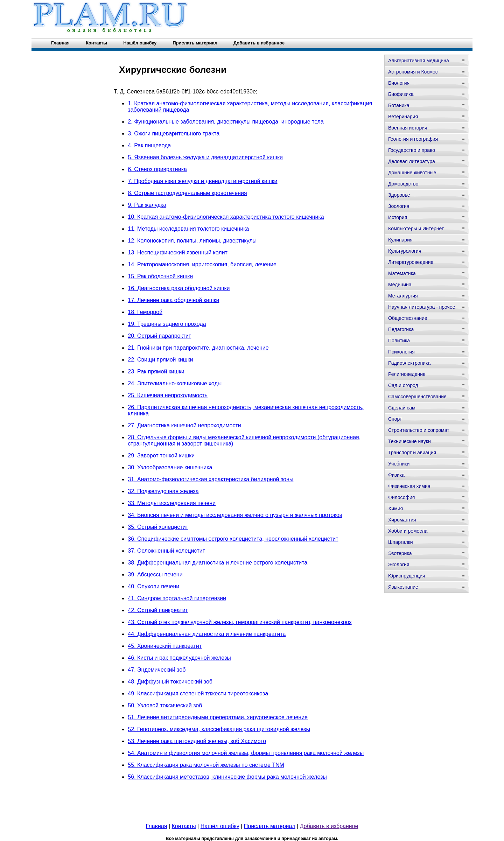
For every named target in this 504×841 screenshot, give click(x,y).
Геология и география (413, 139)
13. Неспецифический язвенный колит (178, 253)
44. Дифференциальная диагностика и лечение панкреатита (207, 634)
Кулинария (400, 240)
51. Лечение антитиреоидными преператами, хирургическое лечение (218, 717)
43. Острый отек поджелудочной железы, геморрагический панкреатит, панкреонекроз (240, 622)
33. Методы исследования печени (172, 503)
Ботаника (399, 105)
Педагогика (401, 329)
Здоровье (399, 195)
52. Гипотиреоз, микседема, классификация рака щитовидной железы (219, 729)
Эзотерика (400, 553)
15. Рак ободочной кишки (160, 276)
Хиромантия (402, 520)
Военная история (408, 128)
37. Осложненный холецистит (166, 551)
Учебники (399, 464)
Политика (399, 341)
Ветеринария (403, 117)
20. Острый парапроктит (159, 336)
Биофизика (401, 94)
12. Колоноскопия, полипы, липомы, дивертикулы (192, 241)
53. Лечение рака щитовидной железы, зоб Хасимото (197, 741)
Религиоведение (407, 374)
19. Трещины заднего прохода (167, 324)
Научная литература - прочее (422, 307)
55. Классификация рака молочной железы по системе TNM (206, 765)
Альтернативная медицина (419, 61)
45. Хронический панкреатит (165, 646)
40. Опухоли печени (153, 586)
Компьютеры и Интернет (416, 229)
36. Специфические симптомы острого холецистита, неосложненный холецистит (233, 539)
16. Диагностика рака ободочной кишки (179, 288)
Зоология (399, 206)
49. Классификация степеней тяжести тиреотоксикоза (198, 693)
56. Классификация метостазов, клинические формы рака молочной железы (227, 777)
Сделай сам (402, 408)
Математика (402, 273)
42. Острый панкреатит (158, 610)
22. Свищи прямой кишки (160, 360)
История (398, 217)
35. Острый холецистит (158, 527)
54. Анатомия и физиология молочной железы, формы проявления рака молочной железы (246, 753)
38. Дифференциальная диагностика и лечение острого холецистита (218, 563)
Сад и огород (403, 385)
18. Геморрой (145, 312)
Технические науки (409, 441)
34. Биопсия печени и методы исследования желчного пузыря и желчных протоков (235, 515)
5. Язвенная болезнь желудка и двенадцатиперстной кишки (205, 157)
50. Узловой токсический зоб (165, 705)
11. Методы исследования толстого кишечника (188, 229)
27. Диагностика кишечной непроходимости (184, 425)
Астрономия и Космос (413, 72)
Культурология (405, 251)
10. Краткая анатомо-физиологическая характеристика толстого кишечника (226, 217)
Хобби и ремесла (408, 531)
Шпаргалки (401, 542)
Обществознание (408, 318)
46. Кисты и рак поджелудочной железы (179, 658)
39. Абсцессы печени (155, 574)
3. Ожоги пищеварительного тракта (174, 134)
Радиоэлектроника (409, 363)
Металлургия (403, 296)
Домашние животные (412, 173)
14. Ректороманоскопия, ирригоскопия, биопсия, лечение (202, 264)
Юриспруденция (407, 576)
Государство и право (412, 150)
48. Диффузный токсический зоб (170, 682)
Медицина (400, 285)
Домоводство (403, 184)
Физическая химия (409, 486)
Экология (399, 565)
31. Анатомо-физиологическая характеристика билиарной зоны (211, 479)
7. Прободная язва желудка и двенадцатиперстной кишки (202, 181)
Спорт (395, 419)
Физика (396, 475)
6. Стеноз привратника (157, 169)
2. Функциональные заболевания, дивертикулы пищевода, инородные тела (226, 122)
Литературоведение (411, 262)
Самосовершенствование (417, 397)
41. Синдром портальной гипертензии (177, 598)
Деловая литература (412, 161)
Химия (395, 509)
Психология (401, 352)
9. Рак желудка (147, 205)
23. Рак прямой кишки (156, 372)
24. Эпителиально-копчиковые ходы (175, 383)
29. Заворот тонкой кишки (161, 455)
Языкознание (403, 587)
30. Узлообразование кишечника (170, 467)
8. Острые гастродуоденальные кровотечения (187, 193)
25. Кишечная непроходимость (168, 395)
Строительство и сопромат (419, 430)
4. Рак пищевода (149, 145)
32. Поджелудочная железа (163, 491)
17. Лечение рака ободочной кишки (173, 300)
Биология (399, 83)
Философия (401, 497)
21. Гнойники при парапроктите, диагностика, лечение (198, 348)
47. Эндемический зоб (157, 670)
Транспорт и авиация (412, 453)
